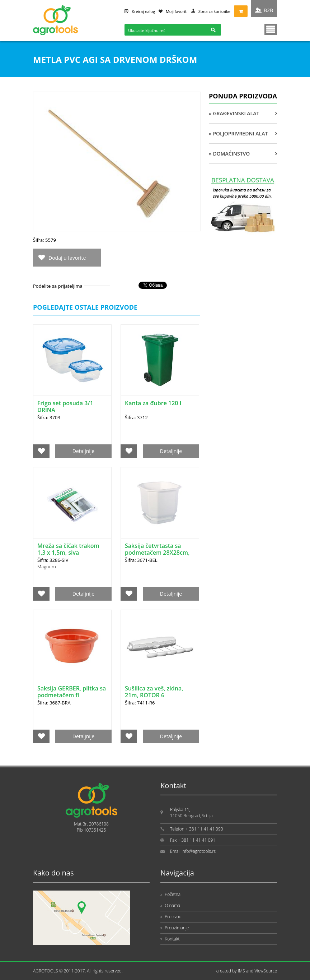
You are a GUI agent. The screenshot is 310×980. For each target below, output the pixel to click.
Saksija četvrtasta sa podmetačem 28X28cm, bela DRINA (157, 553)
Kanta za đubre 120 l (153, 403)
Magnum (47, 567)
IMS (241, 971)
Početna (170, 894)
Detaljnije (83, 451)
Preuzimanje (175, 928)
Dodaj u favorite (67, 258)
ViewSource (266, 971)
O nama (170, 905)
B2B (268, 10)
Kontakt (170, 939)
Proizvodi (172, 917)
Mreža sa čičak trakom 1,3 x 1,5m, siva (68, 549)
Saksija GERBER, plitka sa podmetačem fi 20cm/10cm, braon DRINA (72, 699)
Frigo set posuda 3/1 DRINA (65, 406)
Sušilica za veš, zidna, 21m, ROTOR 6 (154, 692)
